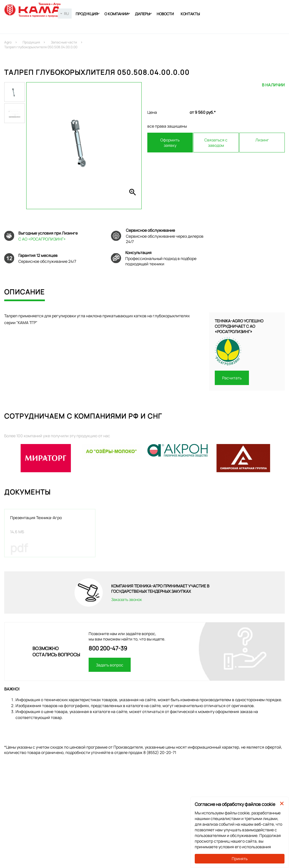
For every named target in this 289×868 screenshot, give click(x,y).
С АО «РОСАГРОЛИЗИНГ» (42, 239)
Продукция (87, 14)
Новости (165, 14)
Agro (8, 42)
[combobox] (65, 14)
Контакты (190, 14)
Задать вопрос (110, 665)
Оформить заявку (170, 143)
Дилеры (142, 14)
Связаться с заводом (216, 143)
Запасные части (64, 42)
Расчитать (232, 378)
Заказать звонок (127, 599)
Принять (240, 859)
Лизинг (262, 140)
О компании (116, 14)
